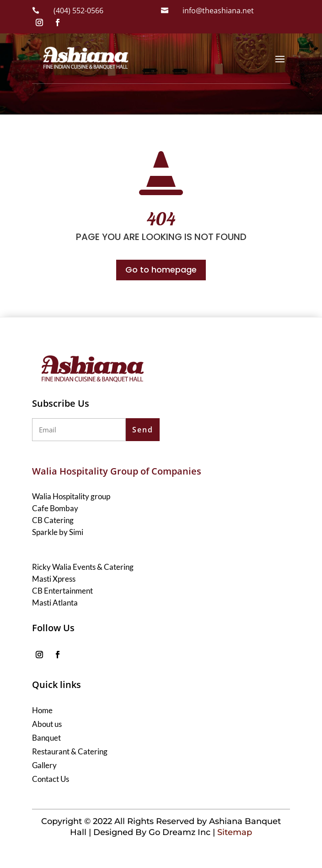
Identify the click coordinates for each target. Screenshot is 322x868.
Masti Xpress (54, 579)
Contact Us (51, 780)
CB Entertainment (62, 591)
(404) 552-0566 (78, 11)
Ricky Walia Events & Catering (83, 567)
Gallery (44, 766)
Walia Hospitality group (71, 496)
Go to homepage (161, 270)
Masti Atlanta (55, 603)
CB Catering (53, 520)
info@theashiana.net (218, 11)
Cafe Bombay (55, 508)
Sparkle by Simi (58, 532)
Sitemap (235, 832)
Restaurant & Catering (70, 752)
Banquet (46, 739)
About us (47, 725)
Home (42, 711)
